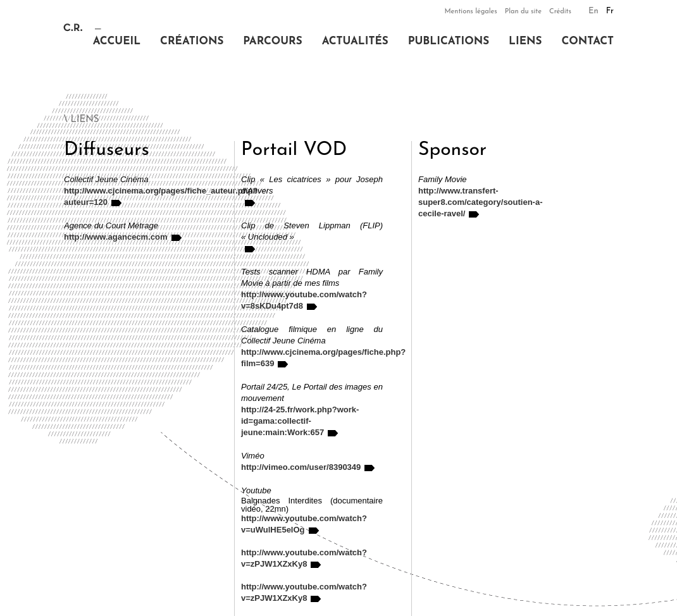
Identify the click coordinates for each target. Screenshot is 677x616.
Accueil (117, 41)
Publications (449, 41)
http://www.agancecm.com (116, 237)
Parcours (272, 41)
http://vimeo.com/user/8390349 (301, 467)
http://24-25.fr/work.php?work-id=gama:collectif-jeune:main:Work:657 (300, 421)
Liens (525, 41)
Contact (587, 41)
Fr (610, 11)
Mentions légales (470, 12)
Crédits (560, 12)
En (593, 11)
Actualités (355, 41)
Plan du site (523, 12)
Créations (192, 41)
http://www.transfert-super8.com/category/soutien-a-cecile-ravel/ (481, 202)
